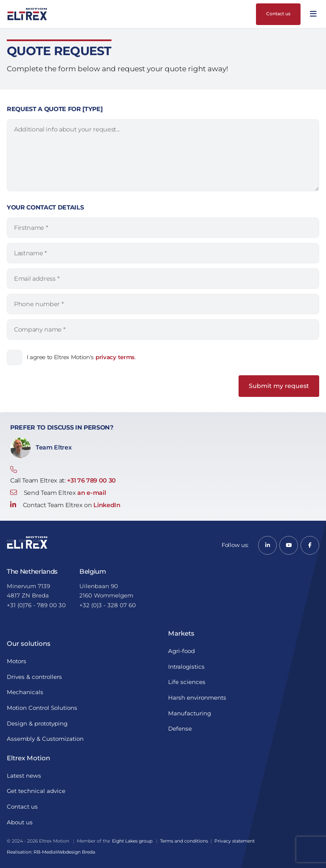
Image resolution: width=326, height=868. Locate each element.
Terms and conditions (184, 841)
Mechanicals (25, 692)
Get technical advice (36, 791)
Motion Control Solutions (42, 708)
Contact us (278, 14)
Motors (17, 661)
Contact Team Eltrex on (65, 505)
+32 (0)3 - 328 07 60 (108, 605)
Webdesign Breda (75, 852)
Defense (180, 728)
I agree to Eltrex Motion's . (81, 357)
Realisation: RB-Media (31, 852)
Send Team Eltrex (58, 493)
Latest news (24, 776)
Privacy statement (235, 841)
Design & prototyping (37, 723)
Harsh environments (197, 698)
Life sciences (187, 682)
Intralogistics (186, 667)
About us (20, 822)
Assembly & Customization (45, 739)
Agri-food (181, 651)
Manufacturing (190, 713)
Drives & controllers (34, 677)
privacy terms (115, 357)
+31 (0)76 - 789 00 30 (36, 605)
